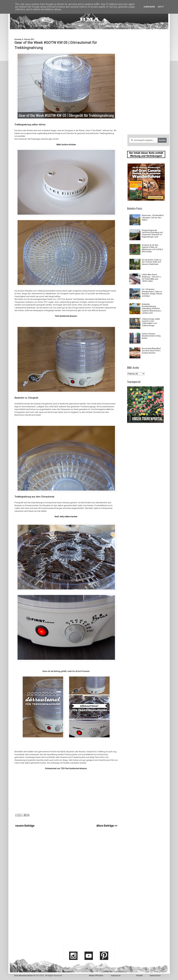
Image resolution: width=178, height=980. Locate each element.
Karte (88, 26)
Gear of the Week (16, 817)
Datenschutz (155, 976)
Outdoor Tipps (111, 26)
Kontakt (139, 976)
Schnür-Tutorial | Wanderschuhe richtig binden (151, 336)
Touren (65, 26)
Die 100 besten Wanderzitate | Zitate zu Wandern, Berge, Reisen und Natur (152, 293)
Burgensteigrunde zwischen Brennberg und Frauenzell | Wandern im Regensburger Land (152, 234)
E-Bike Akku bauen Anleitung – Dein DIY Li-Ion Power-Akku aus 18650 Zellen (152, 278)
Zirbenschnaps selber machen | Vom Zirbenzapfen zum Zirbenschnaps (151, 322)
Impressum (116, 976)
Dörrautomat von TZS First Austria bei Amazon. (66, 768)
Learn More (149, 7)
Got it (161, 7)
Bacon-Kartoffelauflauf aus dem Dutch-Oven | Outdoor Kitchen (151, 351)
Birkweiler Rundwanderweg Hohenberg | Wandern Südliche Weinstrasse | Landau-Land (152, 309)
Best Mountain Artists (24, 976)
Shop (156, 26)
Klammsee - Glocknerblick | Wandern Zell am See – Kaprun (153, 218)
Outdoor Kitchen (133, 26)
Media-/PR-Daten (96, 976)
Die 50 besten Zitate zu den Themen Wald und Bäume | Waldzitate (152, 262)
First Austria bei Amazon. (66, 316)
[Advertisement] (66, 850)
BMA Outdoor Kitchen (66, 145)
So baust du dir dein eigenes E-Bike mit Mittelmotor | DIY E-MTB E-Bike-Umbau (153, 248)
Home (20, 26)
